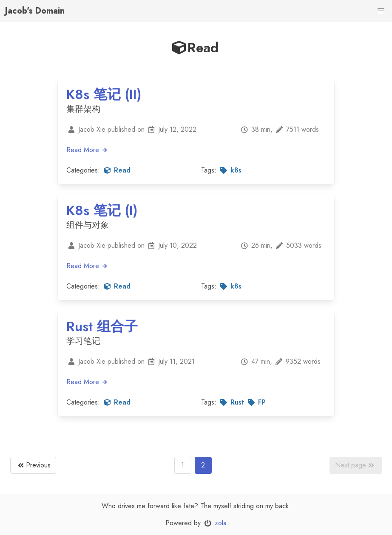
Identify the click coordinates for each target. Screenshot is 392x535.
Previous (33, 465)
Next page (356, 465)
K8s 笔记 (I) (102, 210)
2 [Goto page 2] (203, 465)
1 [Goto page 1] (183, 465)
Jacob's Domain (35, 11)
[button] (381, 11)
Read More (87, 150)
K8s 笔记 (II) (104, 94)
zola (221, 523)
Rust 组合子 (102, 326)
